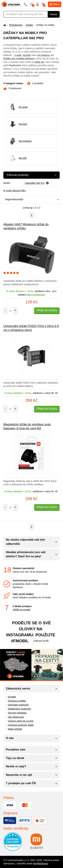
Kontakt (12, 697)
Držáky (29, 25)
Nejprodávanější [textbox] (14, 199)
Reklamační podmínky (20, 709)
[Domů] (4, 25)
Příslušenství (16, 25)
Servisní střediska (17, 713)
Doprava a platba (17, 701)
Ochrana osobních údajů (21, 725)
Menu (55, 4)
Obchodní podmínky (18, 705)
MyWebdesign (41, 863)
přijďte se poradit (22, 610)
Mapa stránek (15, 729)
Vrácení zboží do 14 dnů (21, 721)
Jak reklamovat (16, 717)
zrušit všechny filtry (15, 191)
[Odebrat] (37, 183)
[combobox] (31, 200)
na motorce (44, 55)
